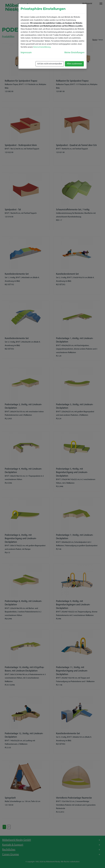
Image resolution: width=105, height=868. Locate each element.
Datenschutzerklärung (42, 47)
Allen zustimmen (74, 64)
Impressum (26, 53)
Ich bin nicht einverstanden (50, 64)
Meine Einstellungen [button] (74, 53)
